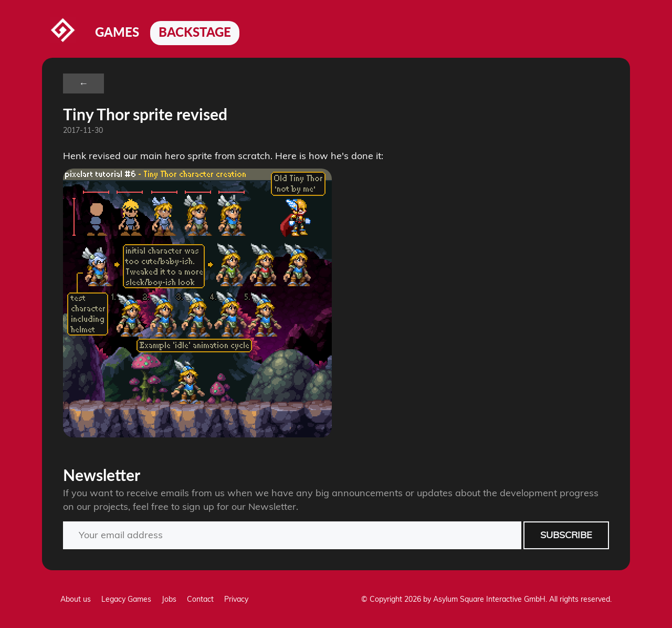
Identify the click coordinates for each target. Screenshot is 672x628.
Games (117, 32)
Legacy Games (126, 599)
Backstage (195, 32)
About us (76, 599)
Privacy (236, 599)
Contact (200, 599)
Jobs (169, 599)
